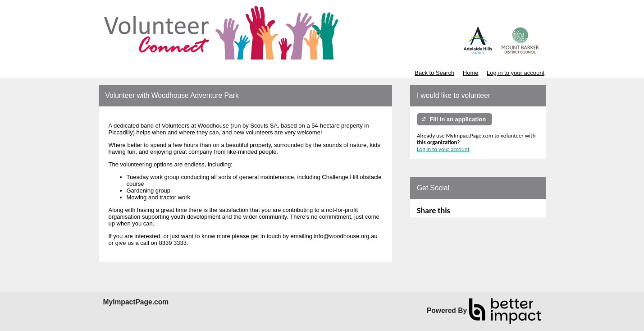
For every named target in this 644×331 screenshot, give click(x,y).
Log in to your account (516, 73)
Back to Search (434, 73)
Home (471, 73)
